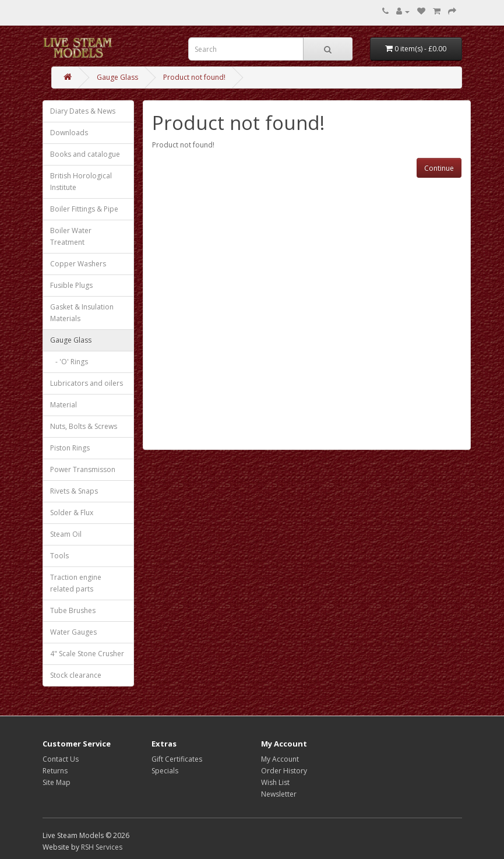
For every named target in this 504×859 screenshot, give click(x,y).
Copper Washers (78, 264)
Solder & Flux (72, 513)
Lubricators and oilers (87, 383)
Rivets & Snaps (74, 491)
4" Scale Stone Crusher (87, 654)
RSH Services (102, 847)
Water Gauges (73, 632)
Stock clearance (76, 675)
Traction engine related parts (76, 583)
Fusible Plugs (71, 285)
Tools (59, 556)
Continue (439, 168)
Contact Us (61, 759)
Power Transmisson (83, 469)
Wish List (275, 782)
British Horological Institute (81, 182)
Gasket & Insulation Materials (82, 313)
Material (64, 405)
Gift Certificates (177, 759)
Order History (284, 771)
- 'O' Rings (69, 362)
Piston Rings (70, 448)
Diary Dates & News (83, 111)
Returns (55, 771)
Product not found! (194, 77)
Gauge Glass (117, 77)
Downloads (69, 133)
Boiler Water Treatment (71, 236)
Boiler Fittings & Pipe (84, 209)
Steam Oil (66, 534)
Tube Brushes (73, 610)
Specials (165, 771)
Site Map (57, 782)
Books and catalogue (85, 154)
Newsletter (279, 794)
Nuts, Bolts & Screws (84, 426)
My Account (280, 759)
